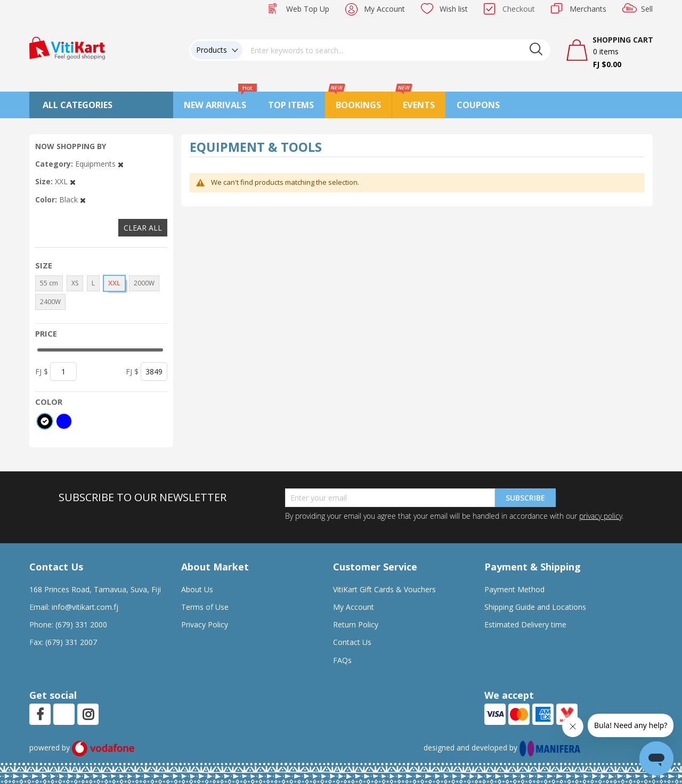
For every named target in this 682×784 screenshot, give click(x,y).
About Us (197, 589)
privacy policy (600, 516)
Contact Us (352, 642)
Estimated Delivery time (525, 624)
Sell (647, 9)
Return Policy (356, 624)
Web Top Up (308, 9)
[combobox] (396, 50)
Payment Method (514, 589)
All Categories (78, 105)
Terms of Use (205, 607)
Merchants (588, 9)
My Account (384, 9)
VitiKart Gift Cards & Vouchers (384, 589)
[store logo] (67, 47)
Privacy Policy (205, 624)
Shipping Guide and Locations (535, 607)
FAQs (342, 660)
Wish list (454, 9)
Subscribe (525, 498)
